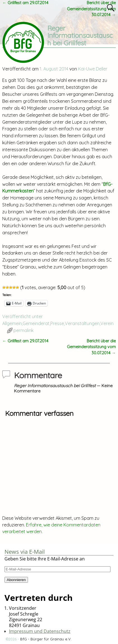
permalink (23, 330)
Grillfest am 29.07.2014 (25, 3)
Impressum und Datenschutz (40, 631)
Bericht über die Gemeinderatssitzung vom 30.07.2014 (91, 9)
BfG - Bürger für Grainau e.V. (46, 639)
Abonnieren (16, 580)
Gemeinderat (36, 323)
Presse (57, 323)
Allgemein (12, 323)
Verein (107, 323)
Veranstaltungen (82, 323)
